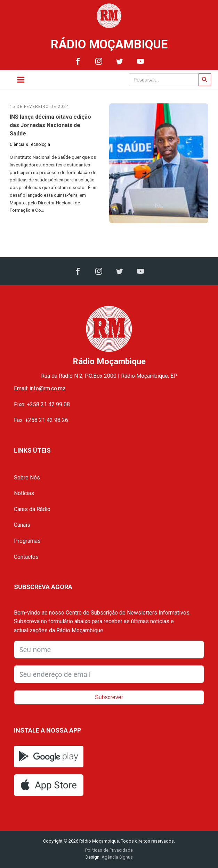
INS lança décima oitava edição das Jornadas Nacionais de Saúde (50, 125)
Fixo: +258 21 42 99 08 (42, 404)
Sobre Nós (27, 478)
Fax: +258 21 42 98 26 (41, 420)
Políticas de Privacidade (109, 850)
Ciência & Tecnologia (30, 144)
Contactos (26, 557)
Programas (27, 541)
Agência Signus (117, 857)
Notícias (24, 493)
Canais (22, 525)
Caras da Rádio (32, 509)
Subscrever (109, 697)
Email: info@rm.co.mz (40, 388)
